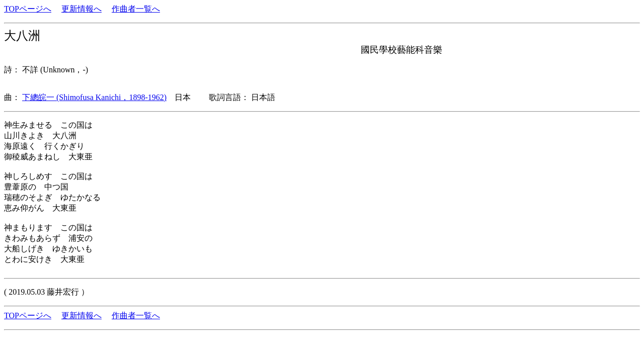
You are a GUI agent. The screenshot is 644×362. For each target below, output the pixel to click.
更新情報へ (82, 9)
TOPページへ (28, 9)
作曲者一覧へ (136, 9)
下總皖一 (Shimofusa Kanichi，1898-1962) (94, 97)
